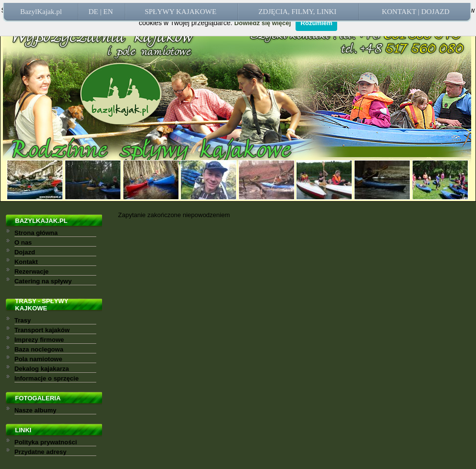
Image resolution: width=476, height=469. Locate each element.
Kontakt (26, 262)
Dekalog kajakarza (42, 369)
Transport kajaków (42, 330)
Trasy (23, 320)
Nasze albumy (36, 410)
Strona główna (36, 233)
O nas (23, 242)
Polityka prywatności (46, 442)
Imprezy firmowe (39, 340)
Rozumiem (316, 23)
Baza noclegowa (39, 349)
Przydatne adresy (41, 452)
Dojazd (25, 252)
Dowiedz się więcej (262, 23)
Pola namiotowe (38, 359)
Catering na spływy (43, 281)
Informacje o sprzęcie (47, 378)
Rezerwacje (32, 271)
